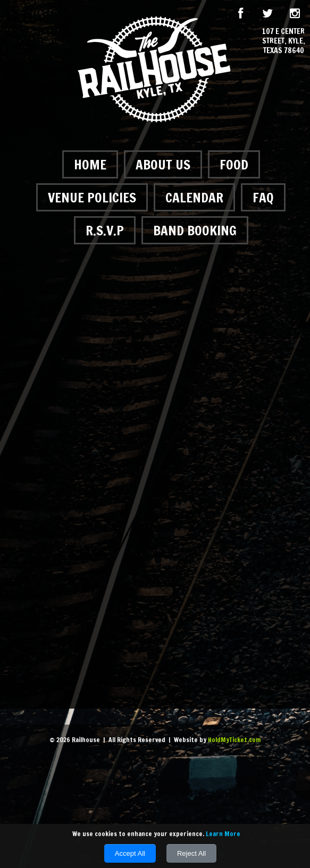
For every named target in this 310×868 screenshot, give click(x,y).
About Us (163, 164)
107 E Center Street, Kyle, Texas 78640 (284, 41)
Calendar (194, 197)
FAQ (263, 197)
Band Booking (195, 230)
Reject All (191, 853)
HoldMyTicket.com (234, 740)
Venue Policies (92, 197)
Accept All (130, 853)
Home (90, 164)
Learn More (223, 834)
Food (234, 164)
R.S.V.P (105, 230)
